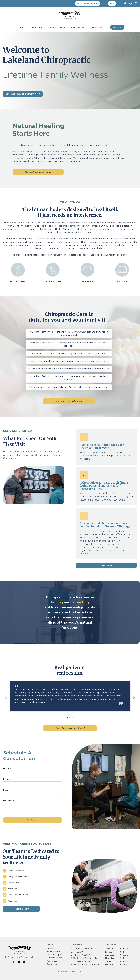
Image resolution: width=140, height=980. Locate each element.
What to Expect (37, 27)
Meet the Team (79, 27)
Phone (15, 784)
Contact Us (52, 964)
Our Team (87, 281)
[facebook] (125, 4)
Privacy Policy (70, 974)
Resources (97, 27)
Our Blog (122, 281)
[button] (134, 697)
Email (15, 792)
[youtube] (131, 4)
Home (21, 27)
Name (15, 777)
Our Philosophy (58, 27)
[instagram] (136, 4)
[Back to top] (112, 3)
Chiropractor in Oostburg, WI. (21, 957)
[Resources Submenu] (104, 27)
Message (16, 799)
